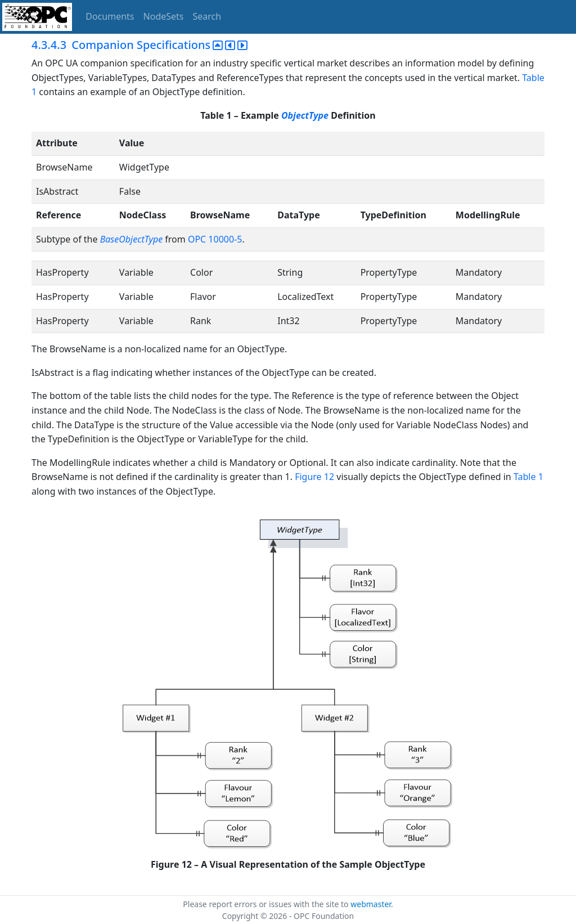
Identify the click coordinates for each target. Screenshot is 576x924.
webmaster (371, 904)
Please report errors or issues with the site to (267, 904)
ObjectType (305, 115)
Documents (110, 16)
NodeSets (164, 16)
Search (207, 16)
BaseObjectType (131, 239)
